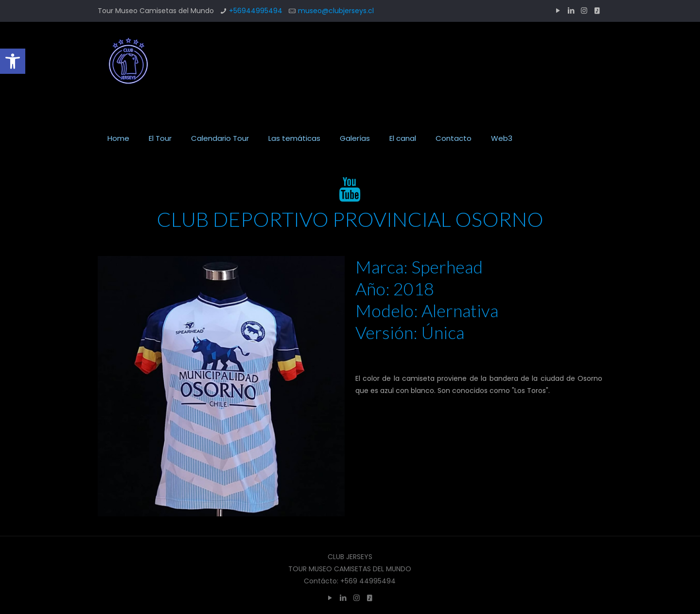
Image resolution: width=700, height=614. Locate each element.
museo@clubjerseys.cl (336, 11)
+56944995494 (256, 11)
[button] (13, 61)
